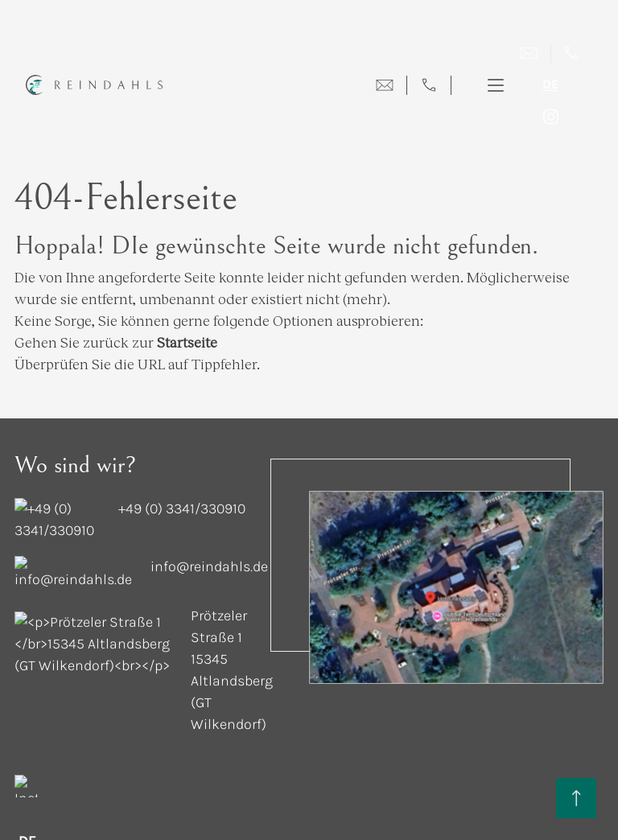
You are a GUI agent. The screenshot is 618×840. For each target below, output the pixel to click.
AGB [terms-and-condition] (331, 757)
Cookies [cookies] (38, 757)
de (550, 85)
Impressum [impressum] (164, 757)
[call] (572, 54)
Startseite (187, 320)
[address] (111, 581)
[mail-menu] (385, 85)
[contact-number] (87, 487)
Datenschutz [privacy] (97, 757)
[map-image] (456, 566)
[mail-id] (82, 523)
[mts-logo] (596, 757)
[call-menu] (429, 85)
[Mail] (529, 54)
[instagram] (551, 116)
